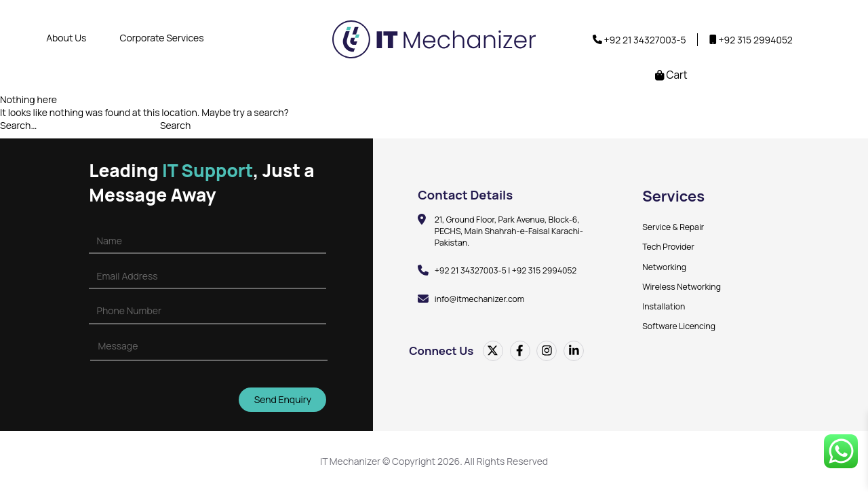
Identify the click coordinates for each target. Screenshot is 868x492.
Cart (671, 75)
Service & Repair (673, 227)
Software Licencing (679, 326)
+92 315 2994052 (755, 40)
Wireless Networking (682, 287)
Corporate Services (161, 38)
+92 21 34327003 (640, 40)
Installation (664, 306)
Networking (664, 267)
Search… (18, 125)
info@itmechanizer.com (480, 299)
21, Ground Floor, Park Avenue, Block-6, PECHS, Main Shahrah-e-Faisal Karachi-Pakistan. (509, 231)
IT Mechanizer (350, 462)
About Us (66, 38)
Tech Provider (668, 247)
